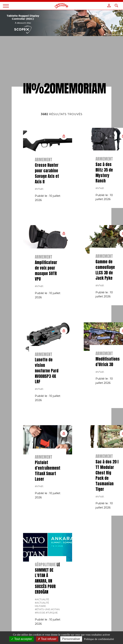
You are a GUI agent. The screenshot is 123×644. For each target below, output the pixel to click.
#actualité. (42, 599)
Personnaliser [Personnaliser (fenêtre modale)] (71, 639)
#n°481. (39, 189)
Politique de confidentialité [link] (99, 639)
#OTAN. (56, 609)
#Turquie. (52, 613)
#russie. (40, 613)
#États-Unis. (43, 609)
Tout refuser (47, 639)
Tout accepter (21, 639)
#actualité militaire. (42, 604)
